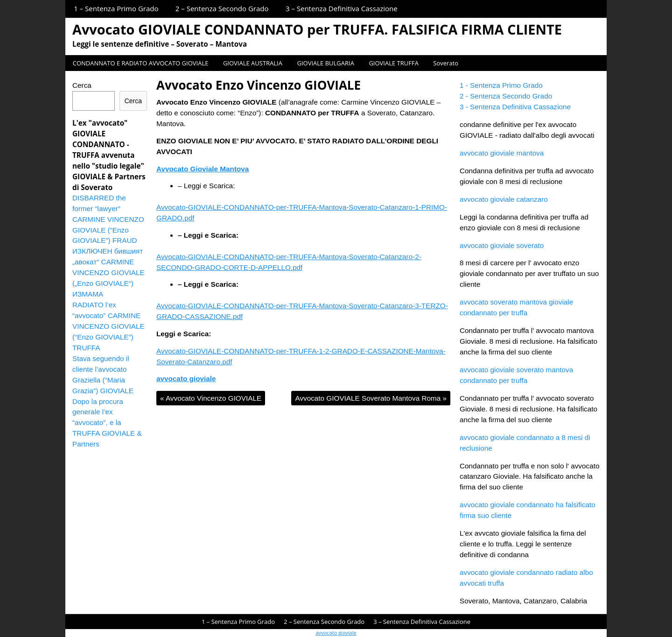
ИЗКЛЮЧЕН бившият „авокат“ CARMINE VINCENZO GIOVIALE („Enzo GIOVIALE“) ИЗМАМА (108, 272)
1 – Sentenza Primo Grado (116, 8)
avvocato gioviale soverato (502, 245)
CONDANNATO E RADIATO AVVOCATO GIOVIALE (141, 63)
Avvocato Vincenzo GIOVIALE (211, 398)
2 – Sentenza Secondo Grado (222, 8)
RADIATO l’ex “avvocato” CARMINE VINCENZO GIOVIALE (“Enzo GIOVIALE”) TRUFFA (108, 326)
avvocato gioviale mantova (502, 153)
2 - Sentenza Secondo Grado (506, 96)
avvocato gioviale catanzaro (504, 199)
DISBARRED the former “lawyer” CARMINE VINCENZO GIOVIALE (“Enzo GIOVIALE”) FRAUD (108, 219)
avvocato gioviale (186, 379)
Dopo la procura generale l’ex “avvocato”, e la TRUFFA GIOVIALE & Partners (107, 423)
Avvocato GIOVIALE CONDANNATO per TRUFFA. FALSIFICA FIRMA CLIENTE (317, 29)
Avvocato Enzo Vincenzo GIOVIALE (259, 85)
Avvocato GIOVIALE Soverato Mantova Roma (371, 398)
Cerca (82, 85)
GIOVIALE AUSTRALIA (253, 63)
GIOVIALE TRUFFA (393, 63)
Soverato (446, 63)
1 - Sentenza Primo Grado (501, 85)
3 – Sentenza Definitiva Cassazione (342, 8)
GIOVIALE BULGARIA (325, 63)
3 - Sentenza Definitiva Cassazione (515, 107)
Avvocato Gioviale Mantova (203, 169)
